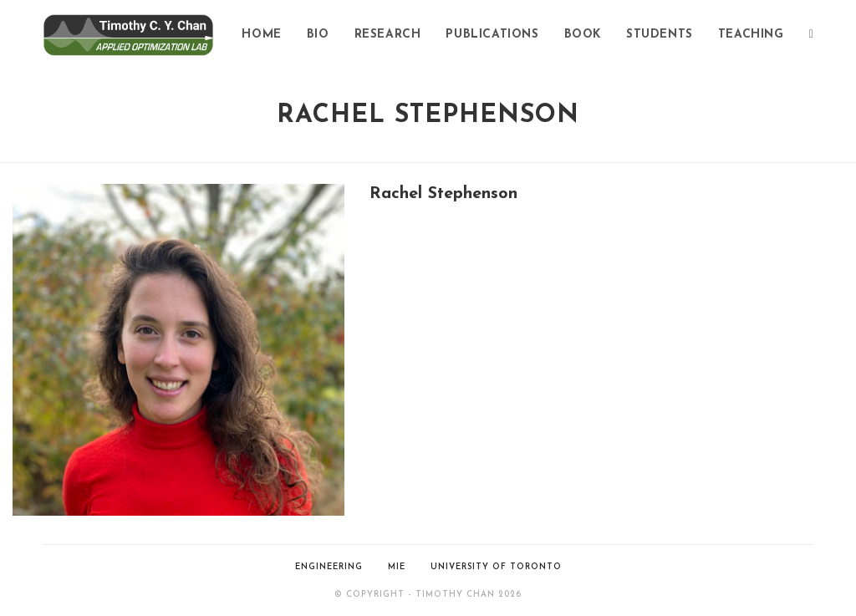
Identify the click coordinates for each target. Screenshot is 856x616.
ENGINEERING (329, 567)
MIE (397, 567)
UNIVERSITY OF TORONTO (496, 567)
